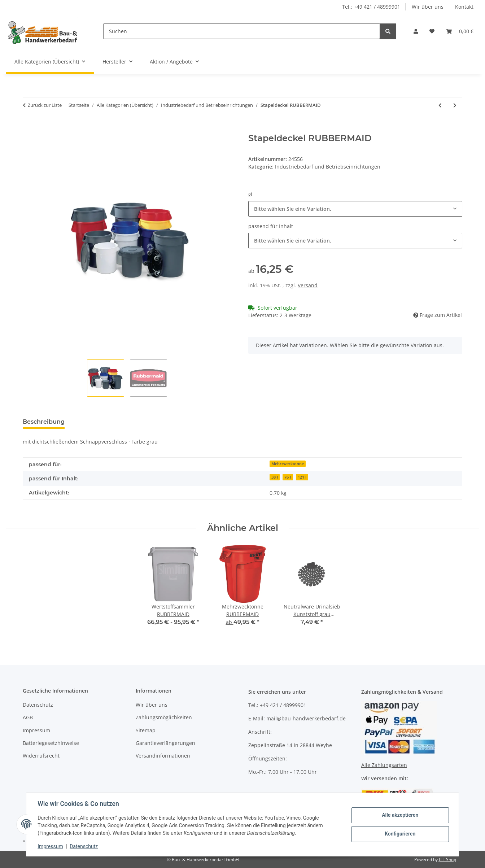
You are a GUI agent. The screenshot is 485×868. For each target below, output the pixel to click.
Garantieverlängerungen (165, 743)
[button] (416, 31)
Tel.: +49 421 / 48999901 (371, 7)
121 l (302, 477)
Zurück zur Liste (45, 105)
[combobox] (355, 209)
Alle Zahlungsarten (384, 765)
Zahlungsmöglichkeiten (164, 717)
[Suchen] (242, 31)
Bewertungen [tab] (97, 422)
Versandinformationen (163, 756)
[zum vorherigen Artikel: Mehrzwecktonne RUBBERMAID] (440, 105)
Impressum (51, 846)
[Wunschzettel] (432, 31)
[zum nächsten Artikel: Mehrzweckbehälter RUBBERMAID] (455, 105)
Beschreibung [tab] (44, 422)
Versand (308, 285)
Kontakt (464, 7)
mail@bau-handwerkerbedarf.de (306, 718)
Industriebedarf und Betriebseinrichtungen (328, 167)
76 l (288, 477)
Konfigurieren (400, 834)
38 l (275, 477)
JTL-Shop (447, 860)
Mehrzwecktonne (288, 464)
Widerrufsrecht (41, 756)
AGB (28, 717)
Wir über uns (428, 7)
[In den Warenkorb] (29, 129)
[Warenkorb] (460, 31)
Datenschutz (84, 846)
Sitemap (146, 730)
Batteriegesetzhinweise (51, 743)
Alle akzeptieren (400, 815)
